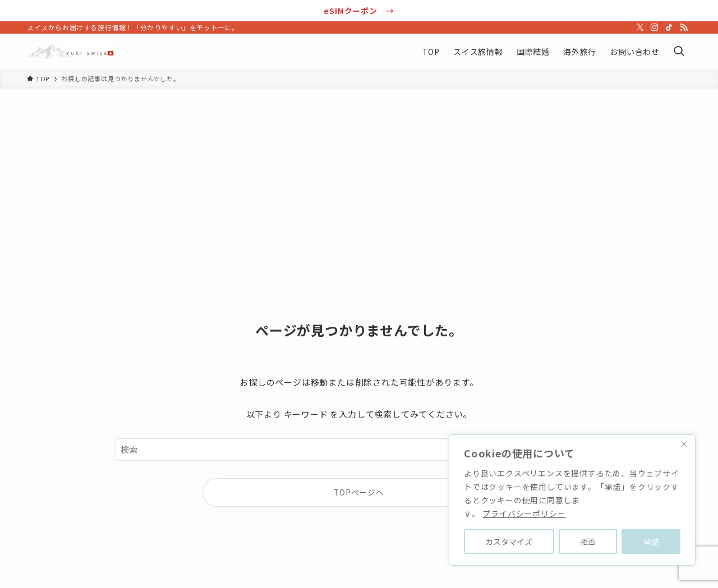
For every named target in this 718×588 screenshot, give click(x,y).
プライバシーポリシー (524, 513)
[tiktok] (669, 27)
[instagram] (655, 27)
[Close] (684, 444)
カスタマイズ (509, 541)
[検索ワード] (359, 450)
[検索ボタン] (679, 52)
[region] (572, 500)
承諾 (651, 541)
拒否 (588, 541)
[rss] (684, 27)
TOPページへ (359, 492)
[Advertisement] (359, 173)
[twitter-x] (640, 27)
